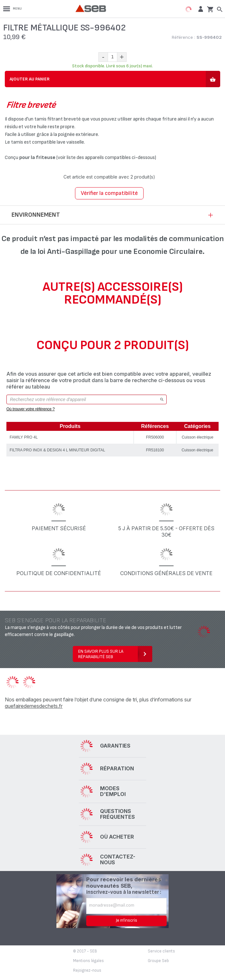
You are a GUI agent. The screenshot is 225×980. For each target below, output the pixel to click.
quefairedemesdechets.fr (34, 706)
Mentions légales (88, 961)
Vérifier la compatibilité (109, 193)
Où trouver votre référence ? (31, 409)
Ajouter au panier (30, 79)
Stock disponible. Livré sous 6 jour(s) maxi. (113, 66)
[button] (200, 9)
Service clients (161, 951)
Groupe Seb (158, 961)
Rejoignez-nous (87, 970)
